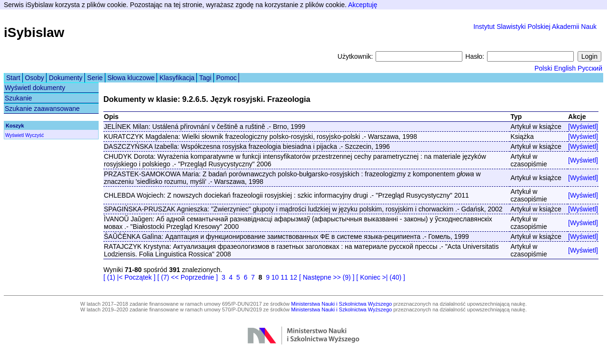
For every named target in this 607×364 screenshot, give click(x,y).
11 (285, 277)
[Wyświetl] (583, 127)
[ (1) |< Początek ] (129, 277)
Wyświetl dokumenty (35, 88)
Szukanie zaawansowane (42, 109)
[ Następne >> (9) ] (327, 277)
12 (294, 277)
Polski (543, 68)
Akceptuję (363, 5)
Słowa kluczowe (131, 78)
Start (13, 78)
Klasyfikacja (177, 78)
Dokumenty (66, 78)
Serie (95, 78)
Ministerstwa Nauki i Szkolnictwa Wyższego (342, 304)
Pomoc (227, 78)
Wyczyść (34, 135)
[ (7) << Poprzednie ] (188, 277)
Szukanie (18, 98)
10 (275, 277)
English (565, 68)
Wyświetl (14, 135)
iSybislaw (34, 32)
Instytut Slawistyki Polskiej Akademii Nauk (535, 27)
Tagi (205, 78)
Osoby (35, 78)
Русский (590, 68)
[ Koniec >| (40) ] (381, 277)
